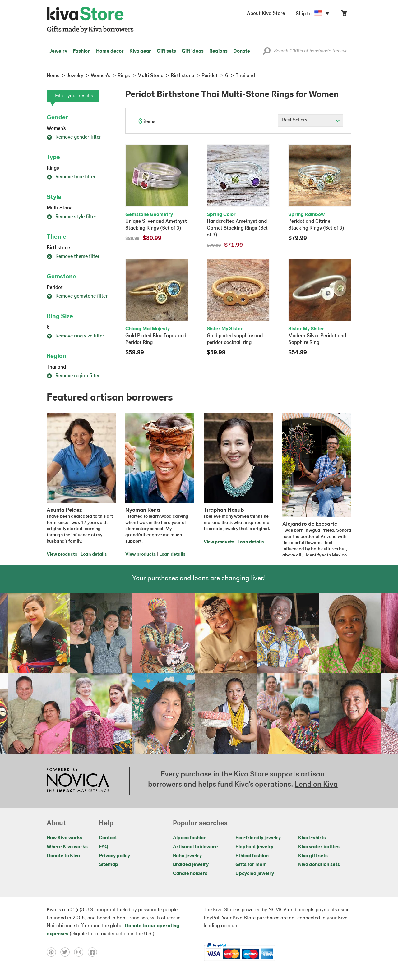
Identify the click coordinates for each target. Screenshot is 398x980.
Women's (56, 129)
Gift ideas (193, 51)
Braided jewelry (191, 865)
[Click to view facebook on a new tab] (94, 952)
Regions (218, 51)
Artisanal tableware (195, 847)
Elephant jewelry (254, 847)
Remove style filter (72, 217)
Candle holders (190, 874)
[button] (267, 53)
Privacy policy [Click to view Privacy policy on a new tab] (114, 856)
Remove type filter (71, 177)
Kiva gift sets (313, 856)
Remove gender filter (74, 137)
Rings (53, 168)
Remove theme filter (73, 257)
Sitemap (109, 865)
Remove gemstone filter (77, 296)
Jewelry (58, 51)
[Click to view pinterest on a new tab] (53, 952)
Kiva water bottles (319, 847)
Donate (242, 51)
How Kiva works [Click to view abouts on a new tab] (65, 838)
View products (62, 554)
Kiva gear (140, 51)
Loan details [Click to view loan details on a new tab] (94, 554)
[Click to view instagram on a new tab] (81, 952)
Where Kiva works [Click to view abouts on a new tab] (67, 847)
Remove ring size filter (75, 336)
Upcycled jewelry (255, 874)
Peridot (55, 288)
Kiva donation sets (319, 865)
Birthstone (58, 248)
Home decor (110, 51)
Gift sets (166, 51)
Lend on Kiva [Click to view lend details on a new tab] (316, 785)
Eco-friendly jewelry (258, 838)
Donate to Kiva (63, 856)
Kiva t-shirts (312, 838)
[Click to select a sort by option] (311, 121)
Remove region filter (73, 376)
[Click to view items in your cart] (344, 14)
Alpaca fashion (190, 838)
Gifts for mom (251, 865)
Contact (108, 838)
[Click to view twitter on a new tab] (67, 952)
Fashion (82, 51)
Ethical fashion (252, 856)
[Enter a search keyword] (305, 51)
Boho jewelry (187, 856)
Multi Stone (60, 208)
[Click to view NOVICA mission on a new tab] (78, 781)
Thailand (56, 367)
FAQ (104, 847)
